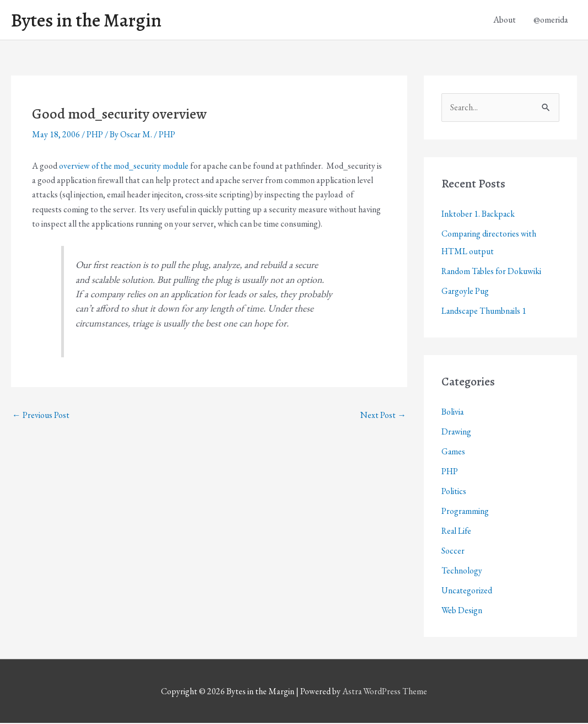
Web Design (462, 611)
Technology (462, 572)
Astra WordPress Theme (385, 692)
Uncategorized (467, 591)
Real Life (457, 532)
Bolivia (453, 413)
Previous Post (41, 415)
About (505, 20)
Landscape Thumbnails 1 (485, 312)
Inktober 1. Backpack (479, 215)
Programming (465, 512)
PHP (95, 135)
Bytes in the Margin (89, 20)
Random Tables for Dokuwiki (492, 272)
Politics (454, 492)
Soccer (453, 552)
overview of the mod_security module (124, 166)
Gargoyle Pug (465, 292)
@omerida (551, 20)
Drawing (457, 433)
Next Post (383, 415)
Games (454, 452)
